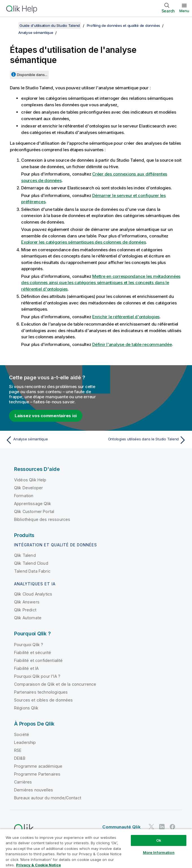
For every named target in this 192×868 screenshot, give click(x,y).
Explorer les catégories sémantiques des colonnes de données (83, 242)
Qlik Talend (25, 555)
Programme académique (38, 766)
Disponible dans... (32, 75)
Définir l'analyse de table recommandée (132, 344)
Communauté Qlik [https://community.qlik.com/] (121, 827)
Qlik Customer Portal (34, 511)
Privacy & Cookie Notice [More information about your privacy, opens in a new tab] (38, 865)
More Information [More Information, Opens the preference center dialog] (159, 852)
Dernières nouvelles (34, 790)
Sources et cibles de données (43, 700)
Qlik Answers (27, 602)
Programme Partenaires (37, 774)
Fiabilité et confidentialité (38, 660)
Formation (24, 496)
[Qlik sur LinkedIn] (162, 827)
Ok (159, 840)
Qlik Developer (28, 488)
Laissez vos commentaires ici (46, 416)
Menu (184, 11)
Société (22, 734)
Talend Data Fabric (32, 571)
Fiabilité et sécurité (33, 652)
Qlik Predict (25, 610)
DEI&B (20, 758)
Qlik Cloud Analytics (33, 594)
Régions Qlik (26, 708)
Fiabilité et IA (26, 668)
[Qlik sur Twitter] (151, 827)
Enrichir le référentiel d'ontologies (126, 317)
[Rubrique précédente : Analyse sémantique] (49, 440)
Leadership (25, 742)
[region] (96, 848)
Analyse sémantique (36, 33)
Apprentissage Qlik (33, 504)
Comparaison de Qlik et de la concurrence (55, 684)
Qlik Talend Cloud (31, 563)
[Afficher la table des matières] (11, 25)
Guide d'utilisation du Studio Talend (50, 25)
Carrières (23, 782)
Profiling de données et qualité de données (124, 25)
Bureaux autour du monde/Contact (48, 798)
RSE (18, 750)
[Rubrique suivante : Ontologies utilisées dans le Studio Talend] (143, 440)
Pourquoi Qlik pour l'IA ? (37, 676)
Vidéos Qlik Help (30, 480)
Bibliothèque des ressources (42, 519)
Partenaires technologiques (41, 692)
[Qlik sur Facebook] (173, 827)
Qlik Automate (28, 618)
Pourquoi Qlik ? (29, 645)
